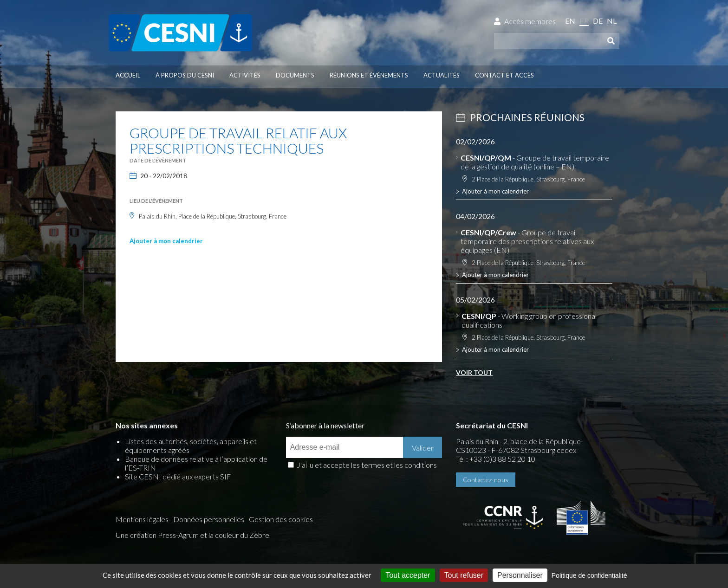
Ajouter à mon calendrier (166, 241)
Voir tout (474, 372)
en (570, 21)
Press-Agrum (178, 535)
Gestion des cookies (281, 519)
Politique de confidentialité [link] (589, 575)
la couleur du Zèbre (239, 535)
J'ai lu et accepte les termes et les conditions (367, 465)
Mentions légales (142, 519)
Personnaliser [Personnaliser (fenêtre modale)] (520, 575)
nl (612, 21)
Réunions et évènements (369, 75)
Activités (245, 75)
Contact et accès (504, 75)
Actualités (442, 75)
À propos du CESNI (185, 75)
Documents (295, 75)
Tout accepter (408, 575)
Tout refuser (464, 575)
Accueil (128, 75)
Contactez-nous (486, 480)
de (598, 21)
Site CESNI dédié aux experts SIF (178, 476)
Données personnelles (209, 519)
